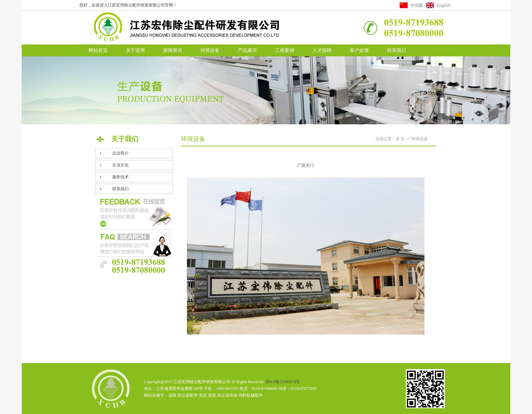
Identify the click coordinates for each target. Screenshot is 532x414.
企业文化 (120, 165)
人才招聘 (322, 50)
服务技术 (120, 177)
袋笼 (212, 395)
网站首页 (98, 50)
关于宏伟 (135, 50)
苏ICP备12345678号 (283, 382)
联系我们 (397, 50)
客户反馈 (359, 50)
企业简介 (120, 153)
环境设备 (210, 50)
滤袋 (172, 395)
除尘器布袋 (227, 395)
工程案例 (285, 50)
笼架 (203, 395)
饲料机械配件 (251, 395)
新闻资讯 (173, 50)
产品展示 (247, 50)
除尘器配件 (188, 395)
